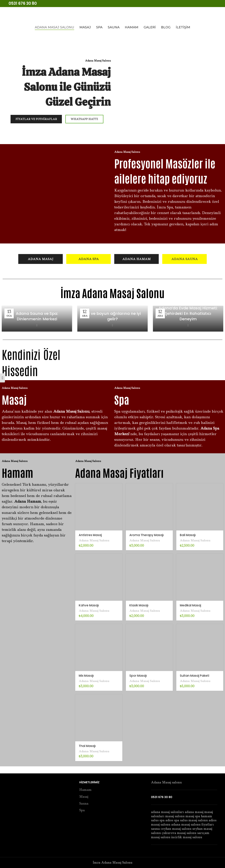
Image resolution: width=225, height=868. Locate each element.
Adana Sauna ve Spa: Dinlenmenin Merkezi (37, 316)
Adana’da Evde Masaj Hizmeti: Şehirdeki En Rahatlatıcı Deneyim (188, 313)
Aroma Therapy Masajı (147, 535)
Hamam (85, 790)
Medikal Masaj (190, 605)
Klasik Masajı (139, 605)
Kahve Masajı (89, 605)
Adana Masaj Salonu (94, 540)
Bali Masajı (188, 535)
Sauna (84, 804)
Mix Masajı (86, 676)
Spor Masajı (138, 676)
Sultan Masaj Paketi (195, 676)
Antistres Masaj (90, 535)
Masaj (84, 797)
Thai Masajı (87, 746)
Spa (82, 810)
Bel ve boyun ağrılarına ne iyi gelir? (112, 316)
